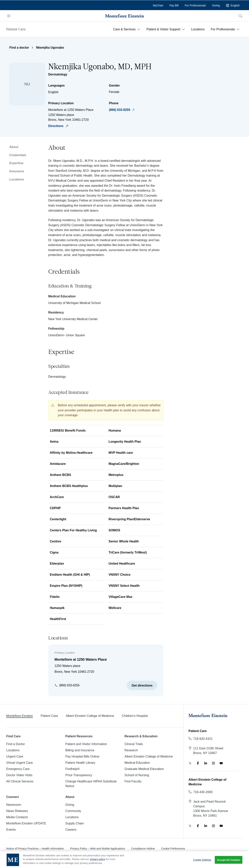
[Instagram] (213, 763)
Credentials (18, 155)
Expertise (16, 163)
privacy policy (97, 863)
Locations (17, 179)
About (14, 147)
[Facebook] (198, 763)
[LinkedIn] (206, 763)
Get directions (142, 685)
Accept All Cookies (229, 863)
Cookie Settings (202, 863)
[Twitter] (190, 763)
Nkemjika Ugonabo (50, 48)
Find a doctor (19, 48)
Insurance (17, 171)
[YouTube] (221, 763)
